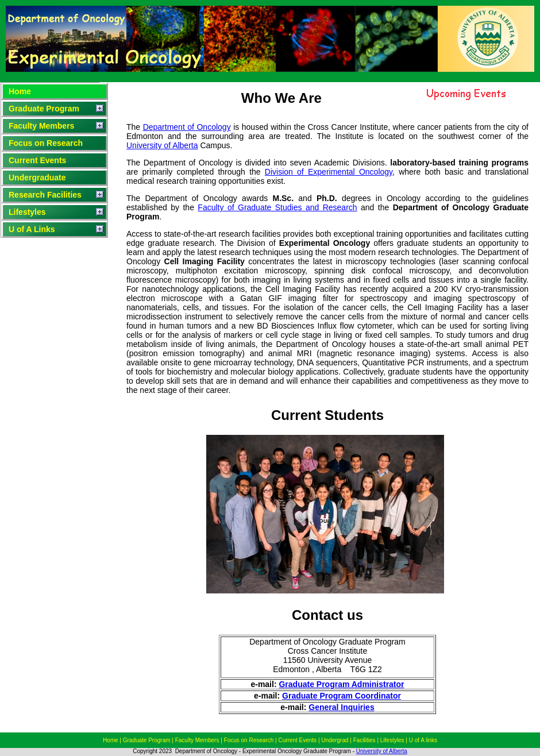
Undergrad (335, 740)
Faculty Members (41, 126)
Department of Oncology (187, 127)
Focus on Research (46, 143)
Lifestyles (27, 212)
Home (20, 91)
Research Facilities (45, 195)
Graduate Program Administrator (341, 684)
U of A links (423, 740)
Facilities (365, 740)
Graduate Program (44, 109)
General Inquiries (341, 707)
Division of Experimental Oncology (329, 172)
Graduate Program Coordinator (342, 696)
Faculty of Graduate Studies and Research (277, 207)
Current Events (37, 160)
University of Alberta (162, 145)
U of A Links (32, 229)
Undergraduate (37, 178)
